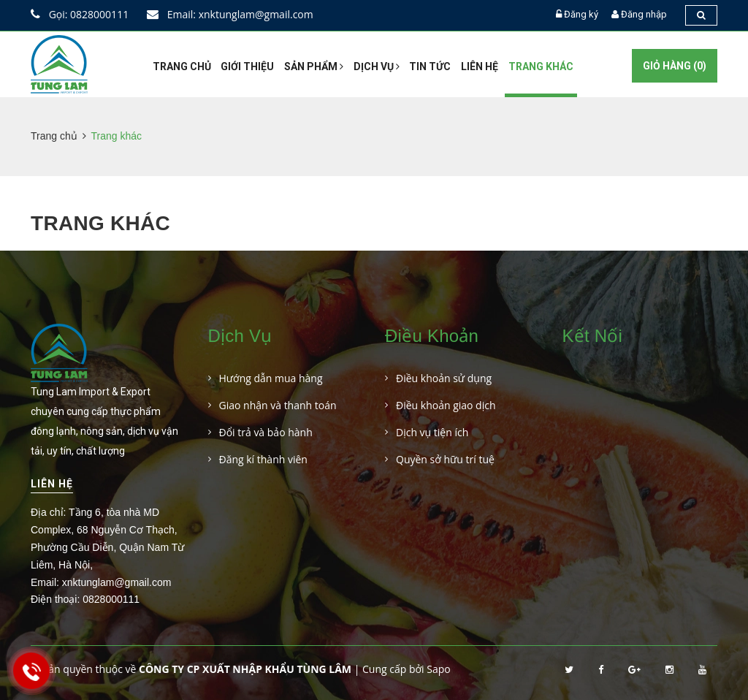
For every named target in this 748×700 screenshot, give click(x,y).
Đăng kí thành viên (263, 459)
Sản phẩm (314, 66)
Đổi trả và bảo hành (266, 432)
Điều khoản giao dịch (446, 405)
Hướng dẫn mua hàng (271, 378)
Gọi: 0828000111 (80, 14)
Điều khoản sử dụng (444, 378)
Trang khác (541, 66)
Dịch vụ (377, 66)
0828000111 (111, 599)
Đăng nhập (644, 14)
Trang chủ (182, 66)
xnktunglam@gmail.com (117, 582)
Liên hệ (480, 66)
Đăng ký (581, 14)
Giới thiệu (247, 66)
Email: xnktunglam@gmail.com (230, 14)
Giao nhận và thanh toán (278, 405)
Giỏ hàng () (675, 66)
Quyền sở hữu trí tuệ (445, 459)
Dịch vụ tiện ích (432, 432)
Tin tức (430, 66)
